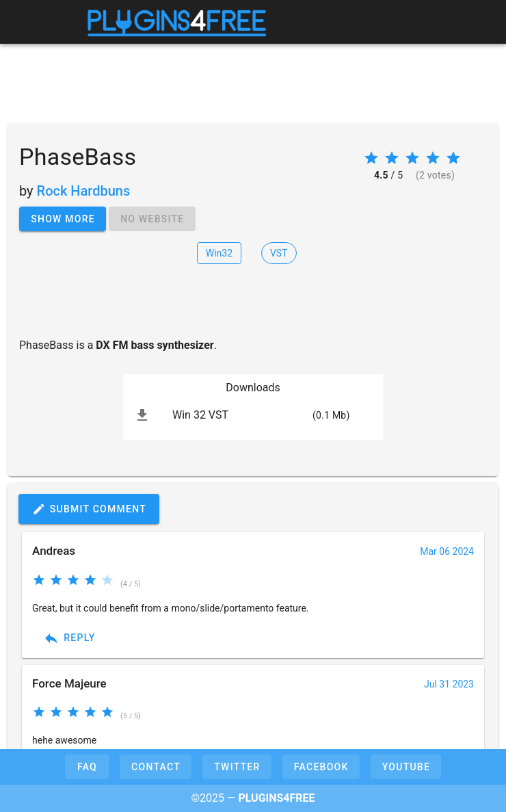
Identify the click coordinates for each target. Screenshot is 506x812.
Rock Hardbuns (84, 191)
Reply (69, 638)
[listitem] (253, 415)
